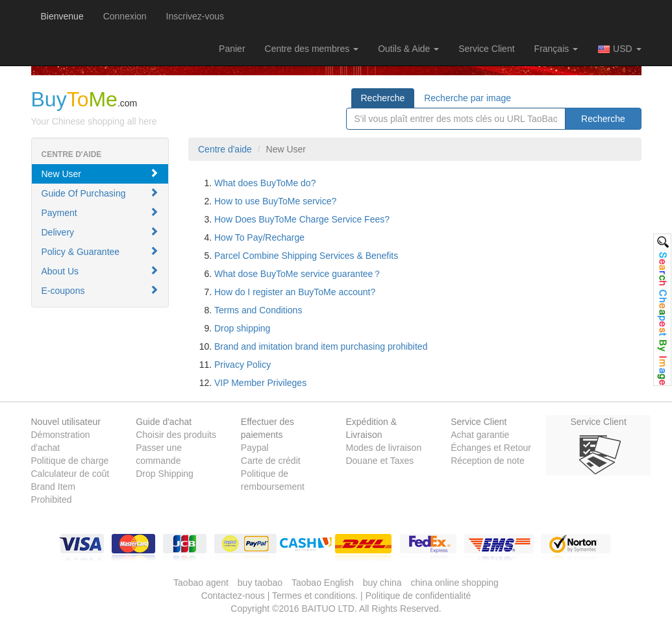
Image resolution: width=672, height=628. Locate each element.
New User (100, 174)
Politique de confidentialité (418, 596)
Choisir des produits (176, 435)
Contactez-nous (233, 596)
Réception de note (488, 461)
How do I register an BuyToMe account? (295, 292)
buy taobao (260, 583)
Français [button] (556, 49)
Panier (232, 49)
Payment (100, 212)
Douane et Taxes (380, 461)
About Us (100, 271)
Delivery (100, 232)
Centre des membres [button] (312, 49)
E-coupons (100, 290)
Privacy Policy (243, 365)
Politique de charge (70, 461)
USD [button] (619, 49)
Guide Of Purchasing (100, 193)
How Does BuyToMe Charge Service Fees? (302, 219)
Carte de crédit (271, 461)
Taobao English (323, 583)
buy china (382, 583)
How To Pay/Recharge (259, 237)
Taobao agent (201, 583)
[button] (232, 49)
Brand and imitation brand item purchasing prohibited (321, 346)
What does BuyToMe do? (265, 183)
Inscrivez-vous (195, 16)
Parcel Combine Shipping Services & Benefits (306, 256)
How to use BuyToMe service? (275, 201)
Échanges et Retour (491, 448)
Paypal (255, 448)
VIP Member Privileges (260, 383)
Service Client (486, 49)
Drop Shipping (165, 474)
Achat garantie (480, 435)
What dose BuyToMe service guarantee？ (298, 274)
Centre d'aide (225, 149)
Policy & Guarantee (100, 251)
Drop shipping (242, 328)
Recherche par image (467, 98)
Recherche (383, 98)
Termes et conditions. (315, 596)
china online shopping (454, 583)
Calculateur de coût (70, 474)
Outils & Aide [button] (408, 49)
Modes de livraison (383, 448)
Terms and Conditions (258, 310)
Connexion (125, 16)
